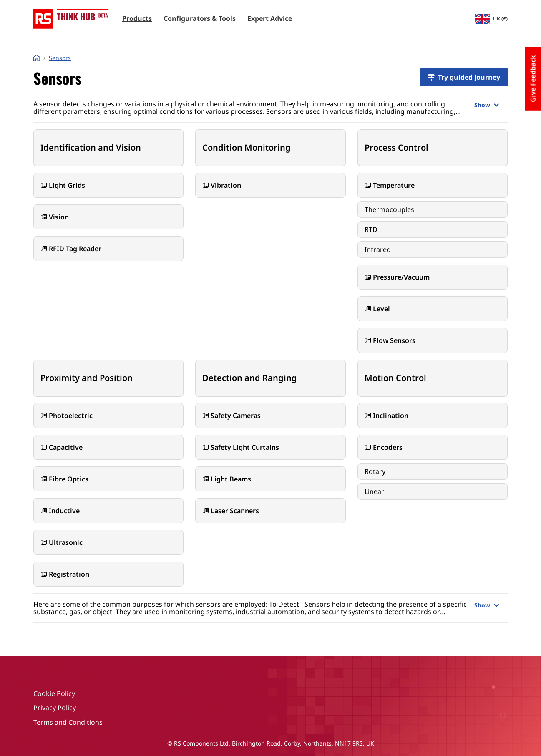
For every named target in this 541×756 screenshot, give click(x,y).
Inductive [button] (60, 511)
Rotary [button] (375, 471)
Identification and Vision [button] (91, 147)
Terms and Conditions (68, 722)
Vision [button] (55, 217)
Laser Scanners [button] (231, 511)
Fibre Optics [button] (64, 479)
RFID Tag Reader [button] (71, 249)
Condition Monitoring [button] (247, 147)
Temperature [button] (390, 185)
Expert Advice (270, 19)
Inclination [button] (386, 416)
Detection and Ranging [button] (250, 378)
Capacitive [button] (62, 447)
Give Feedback (533, 79)
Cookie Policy (54, 693)
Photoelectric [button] (67, 416)
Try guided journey (464, 77)
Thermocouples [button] (389, 209)
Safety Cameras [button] (231, 416)
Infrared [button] (378, 249)
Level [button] (377, 309)
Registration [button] (65, 574)
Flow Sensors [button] (390, 340)
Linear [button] (374, 491)
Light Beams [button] (227, 479)
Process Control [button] (396, 147)
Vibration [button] (222, 185)
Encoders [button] (384, 447)
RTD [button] (371, 229)
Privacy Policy (55, 708)
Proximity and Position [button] (87, 378)
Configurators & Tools (200, 19)
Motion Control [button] (395, 378)
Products (137, 19)
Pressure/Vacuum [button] (397, 277)
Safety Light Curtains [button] (241, 447)
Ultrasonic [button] (62, 542)
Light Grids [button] (63, 185)
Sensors (60, 58)
